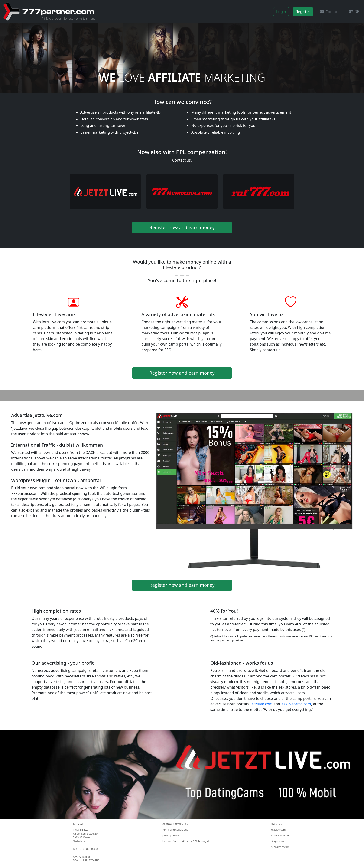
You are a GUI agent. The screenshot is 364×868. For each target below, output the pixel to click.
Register (303, 12)
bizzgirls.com (278, 841)
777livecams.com (296, 704)
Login (281, 12)
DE (354, 12)
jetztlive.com (262, 704)
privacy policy (171, 835)
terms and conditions (175, 830)
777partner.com (280, 847)
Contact (329, 12)
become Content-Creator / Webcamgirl (186, 841)
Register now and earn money (182, 227)
